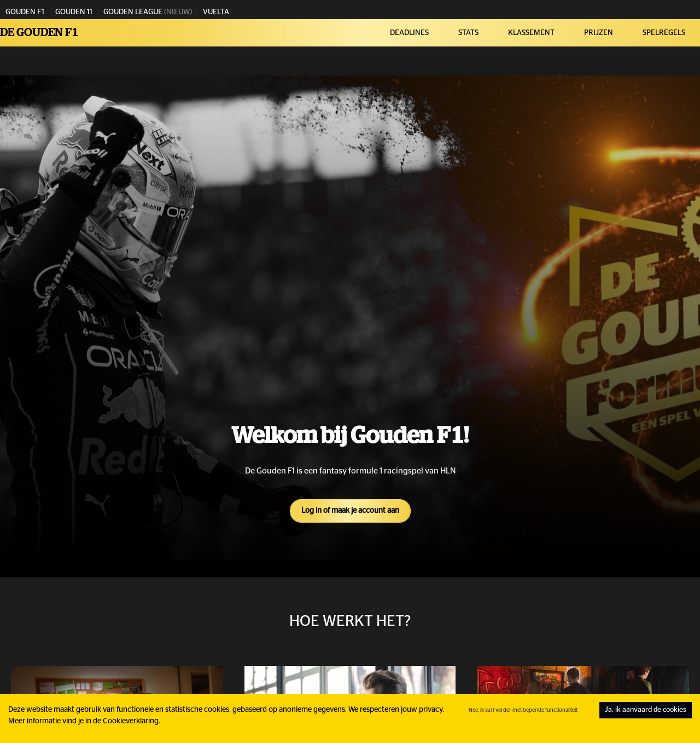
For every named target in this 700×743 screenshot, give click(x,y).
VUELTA (216, 12)
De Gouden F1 (39, 33)
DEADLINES (409, 33)
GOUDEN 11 (74, 12)
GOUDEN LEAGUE (133, 12)
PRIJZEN (599, 33)
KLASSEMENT (531, 33)
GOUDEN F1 (25, 12)
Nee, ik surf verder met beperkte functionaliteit (523, 710)
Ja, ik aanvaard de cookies (646, 710)
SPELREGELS (664, 33)
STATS (468, 33)
